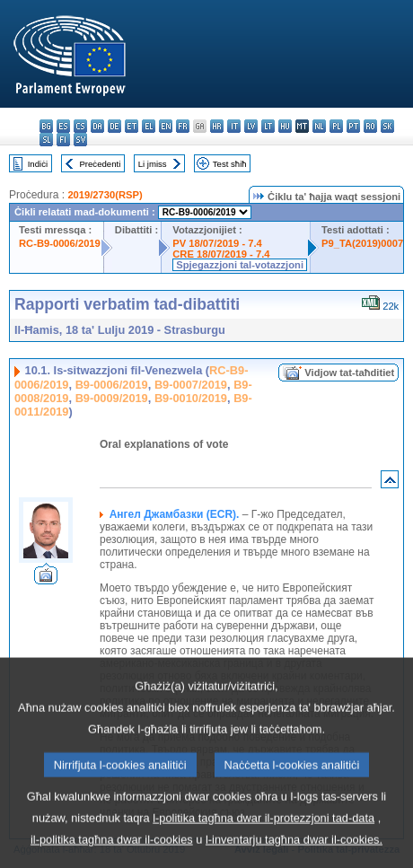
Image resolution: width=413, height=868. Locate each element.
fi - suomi (63, 140)
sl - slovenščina (46, 140)
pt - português (353, 126)
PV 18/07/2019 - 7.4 (217, 243)
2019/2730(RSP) (105, 195)
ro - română (370, 126)
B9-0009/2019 (112, 398)
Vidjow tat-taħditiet (349, 373)
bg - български (46, 126)
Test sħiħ (230, 164)
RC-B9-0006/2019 (60, 243)
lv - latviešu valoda (251, 126)
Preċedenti (100, 164)
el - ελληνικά (149, 126)
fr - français (183, 126)
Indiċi (38, 164)
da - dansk (97, 126)
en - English (166, 126)
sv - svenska (80, 140)
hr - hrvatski (217, 126)
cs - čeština (80, 126)
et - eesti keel (132, 126)
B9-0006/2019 (112, 385)
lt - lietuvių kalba (268, 126)
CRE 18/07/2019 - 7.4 (221, 254)
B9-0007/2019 (191, 385)
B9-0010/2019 (191, 398)
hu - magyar (285, 126)
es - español (63, 126)
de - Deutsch (114, 126)
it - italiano (234, 126)
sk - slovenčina (387, 126)
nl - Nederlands (319, 126)
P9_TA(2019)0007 (362, 243)
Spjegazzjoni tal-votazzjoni (240, 265)
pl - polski (336, 126)
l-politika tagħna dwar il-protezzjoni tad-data (264, 848)
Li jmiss (153, 164)
